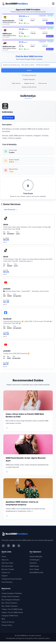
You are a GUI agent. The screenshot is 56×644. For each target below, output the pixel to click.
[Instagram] (8, 546)
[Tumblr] (19, 546)
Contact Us (6, 572)
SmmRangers (35, 560)
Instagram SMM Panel (10, 616)
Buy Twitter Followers (10, 606)
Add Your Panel (7, 563)
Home (4, 557)
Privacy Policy (7, 625)
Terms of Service (8, 622)
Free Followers (7, 582)
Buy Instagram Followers (11, 600)
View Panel (50, 23)
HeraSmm (33, 563)
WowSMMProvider (37, 572)
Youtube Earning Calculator (12, 579)
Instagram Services (29, 83)
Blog (3, 619)
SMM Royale (34, 566)
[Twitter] (3, 546)
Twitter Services (16, 83)
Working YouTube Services (29, 87)
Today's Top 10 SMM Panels (12, 609)
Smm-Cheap (34, 569)
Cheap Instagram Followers (12, 593)
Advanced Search (29, 75)
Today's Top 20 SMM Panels (12, 612)
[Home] (15, 4)
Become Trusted (8, 569)
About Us (5, 560)
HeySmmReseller (36, 557)
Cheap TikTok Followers (10, 596)
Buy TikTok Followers (9, 603)
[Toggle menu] (53, 4)
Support (5, 576)
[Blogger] (14, 546)
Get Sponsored (7, 566)
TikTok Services (42, 83)
